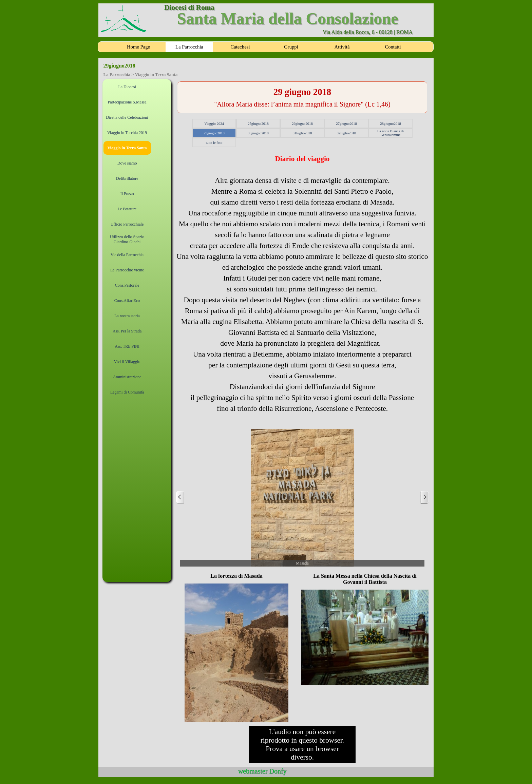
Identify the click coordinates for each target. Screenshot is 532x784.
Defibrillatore (127, 178)
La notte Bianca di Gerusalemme (391, 133)
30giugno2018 (258, 133)
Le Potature (127, 209)
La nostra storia (127, 316)
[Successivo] (424, 498)
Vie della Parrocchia (127, 255)
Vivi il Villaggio (127, 362)
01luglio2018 (302, 133)
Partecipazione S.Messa (127, 102)
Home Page (138, 47)
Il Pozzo (127, 194)
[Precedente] (180, 498)
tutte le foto (214, 143)
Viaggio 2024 (214, 124)
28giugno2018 (391, 124)
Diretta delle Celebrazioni (127, 117)
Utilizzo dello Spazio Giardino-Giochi (127, 239)
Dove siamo (127, 163)
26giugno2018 (302, 124)
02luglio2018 (347, 133)
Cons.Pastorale (127, 285)
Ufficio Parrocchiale (127, 224)
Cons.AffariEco (127, 301)
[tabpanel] (302, 97)
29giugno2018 (214, 133)
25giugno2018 (258, 124)
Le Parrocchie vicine (127, 270)
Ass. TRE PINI (127, 346)
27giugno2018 (346, 124)
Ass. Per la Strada (127, 331)
